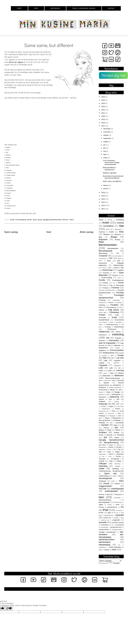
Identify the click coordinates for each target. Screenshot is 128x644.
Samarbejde (120, 423)
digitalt (101, 505)
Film (111, 285)
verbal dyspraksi (115, 547)
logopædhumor (109, 515)
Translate (114, 563)
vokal (100, 550)
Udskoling (103, 466)
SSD (111, 423)
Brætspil (118, 240)
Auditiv (111, 232)
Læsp (105, 373)
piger (122, 518)
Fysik (120, 307)
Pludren (118, 409)
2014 (103, 199)
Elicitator (115, 275)
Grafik (117, 315)
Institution (102, 341)
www (114, 550)
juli (104, 145)
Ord (118, 399)
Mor (114, 381)
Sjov (116, 427)
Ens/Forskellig (107, 278)
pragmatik (116, 520)
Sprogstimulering (111, 442)
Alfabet (101, 220)
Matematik (106, 376)
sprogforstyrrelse (116, 527)
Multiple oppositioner (115, 387)
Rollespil (102, 423)
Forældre (114, 305)
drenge (110, 505)
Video (71, 220)
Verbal (113, 481)
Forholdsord (102, 303)
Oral (110, 399)
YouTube (103, 489)
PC (114, 404)
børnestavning (118, 502)
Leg (105, 360)
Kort (112, 356)
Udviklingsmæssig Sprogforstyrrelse (111, 471)
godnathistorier (112, 507)
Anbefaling (120, 220)
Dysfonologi (107, 270)
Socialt (101, 435)
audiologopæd (117, 489)
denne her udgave (16, 62)
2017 (103, 126)
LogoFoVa (116, 363)
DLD (120, 258)
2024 (103, 103)
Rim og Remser (105, 420)
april (105, 154)
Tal (119, 449)
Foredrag (102, 300)
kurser (101, 513)
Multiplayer (102, 387)
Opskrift (101, 399)
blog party (118, 494)
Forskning (119, 303)
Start (49, 232)
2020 (103, 116)
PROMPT (104, 406)
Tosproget (102, 459)
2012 (103, 205)
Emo (122, 275)
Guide (111, 322)
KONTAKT (111, 8)
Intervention (114, 340)
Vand (120, 476)
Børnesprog (103, 253)
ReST (100, 418)
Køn (112, 358)
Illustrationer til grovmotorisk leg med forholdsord (113, 177)
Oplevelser (102, 397)
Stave (111, 445)
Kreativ (121, 355)
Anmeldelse (108, 226)
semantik (103, 522)
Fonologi (120, 293)
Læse (110, 371)
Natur (109, 392)
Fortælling (102, 305)
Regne (107, 418)
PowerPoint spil (104, 411)
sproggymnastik (117, 530)
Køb (105, 358)
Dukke (116, 268)
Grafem (102, 315)
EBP (114, 273)
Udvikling (116, 469)
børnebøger (117, 498)
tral (119, 545)
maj (105, 151)
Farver (121, 283)
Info (108, 338)
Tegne (117, 452)
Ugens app (110, 473)
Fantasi (105, 283)
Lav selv (120, 358)
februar (106, 185)
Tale (100, 452)
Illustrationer (103, 335)
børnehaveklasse (105, 500)
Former (111, 303)
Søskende (102, 450)
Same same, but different (112, 181)
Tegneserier (102, 454)
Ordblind (102, 401)
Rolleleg (117, 420)
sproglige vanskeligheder (107, 532)
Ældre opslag (86, 232)
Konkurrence (109, 353)
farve (118, 505)
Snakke (116, 433)
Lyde (101, 368)
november (107, 132)
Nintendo (101, 394)
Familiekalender (118, 280)
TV (114, 450)
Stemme (65, 220)
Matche (121, 373)
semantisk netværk (118, 523)
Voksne (117, 484)
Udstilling (118, 466)
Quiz (120, 416)
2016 (103, 193)
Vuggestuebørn (105, 486)
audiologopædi (111, 491)
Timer (110, 457)
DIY (111, 258)
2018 (103, 123)
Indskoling (118, 334)
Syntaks (119, 447)
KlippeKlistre (103, 348)
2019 (103, 119)
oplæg (116, 518)
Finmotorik (120, 285)
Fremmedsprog (21, 220)
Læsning (120, 370)
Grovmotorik (119, 320)
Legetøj (101, 363)
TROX (109, 450)
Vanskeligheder (105, 478)
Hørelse (118, 332)
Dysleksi (121, 270)
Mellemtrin (119, 375)
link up (116, 513)
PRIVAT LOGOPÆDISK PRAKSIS (84, 8)
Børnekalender (113, 248)
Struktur (111, 447)
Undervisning (104, 476)
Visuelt (106, 483)
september (107, 138)
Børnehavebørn (108, 245)
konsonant (119, 510)
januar (106, 189)
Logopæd (103, 365)
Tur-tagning (115, 459)
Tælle (111, 461)
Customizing (102, 258)
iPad (105, 510)
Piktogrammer (106, 409)
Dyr (122, 268)
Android (120, 223)
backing (101, 494)
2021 (103, 113)
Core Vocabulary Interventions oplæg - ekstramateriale (112, 162)
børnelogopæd (104, 502)
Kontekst (104, 356)
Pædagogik (112, 416)
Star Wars (102, 445)
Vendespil (102, 481)
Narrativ (101, 392)
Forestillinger (116, 300)
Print (113, 411)
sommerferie (120, 525)
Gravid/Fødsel (104, 320)
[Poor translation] (9, 608)
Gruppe (105, 322)
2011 (103, 209)
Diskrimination (119, 265)
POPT (122, 404)
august (106, 142)
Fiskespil (105, 288)
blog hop (109, 494)
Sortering (120, 435)
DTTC (101, 261)
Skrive (118, 430)
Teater (109, 452)
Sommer (110, 435)
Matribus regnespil (110, 173)
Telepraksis (120, 454)
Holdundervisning (112, 325)
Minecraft (107, 381)
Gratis (114, 317)
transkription (102, 547)
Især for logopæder (107, 343)
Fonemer (115, 288)
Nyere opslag (11, 232)
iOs (122, 507)
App (121, 226)
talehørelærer (105, 542)
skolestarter (105, 525)
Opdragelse (116, 394)
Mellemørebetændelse (113, 378)
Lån (119, 368)
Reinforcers (117, 418)
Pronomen (111, 413)
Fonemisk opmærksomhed (107, 290)
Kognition (102, 350)
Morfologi (121, 381)
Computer (103, 256)
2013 (103, 202)
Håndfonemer (112, 329)
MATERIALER (55, 8)
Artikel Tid (109, 229)
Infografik (118, 338)
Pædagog (102, 416)
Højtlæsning (104, 332)
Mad (112, 373)
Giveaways (114, 312)
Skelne (101, 430)
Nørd (108, 394)
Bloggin (114, 237)
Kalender (117, 345)
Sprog (39, 220)
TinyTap (118, 457)
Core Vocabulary (117, 256)
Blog (100, 237)
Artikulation (118, 229)
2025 (103, 100)
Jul (109, 345)
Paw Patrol (120, 406)
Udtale (102, 468)
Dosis (104, 268)
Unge (114, 476)
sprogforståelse (104, 530)
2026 (103, 97)
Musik (29, 220)
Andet (12, 220)
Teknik (111, 454)
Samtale (105, 425)
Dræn (110, 268)
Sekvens (106, 428)
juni (105, 148)
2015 (103, 196)
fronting (101, 507)
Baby (121, 232)
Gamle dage (103, 312)
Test (103, 457)
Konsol (121, 353)
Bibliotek (106, 234)
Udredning (117, 464)
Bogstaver (103, 239)
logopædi (120, 515)
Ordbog (117, 402)
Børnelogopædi (106, 251)
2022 (103, 110)
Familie (102, 280)
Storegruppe (102, 447)
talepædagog (105, 545)
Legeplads (117, 361)
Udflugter (103, 463)
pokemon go (105, 520)
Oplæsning (114, 397)
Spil (105, 437)
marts (106, 158)
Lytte (111, 368)
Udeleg (119, 461)
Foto (100, 307)
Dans (109, 261)
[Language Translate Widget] (110, 561)
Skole (109, 430)
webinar (107, 550)
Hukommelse (119, 327)
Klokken (118, 348)
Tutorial (101, 461)
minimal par (107, 518)
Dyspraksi (106, 273)
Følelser (101, 310)
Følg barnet (114, 310)
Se (123, 425)
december (107, 129)
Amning (110, 220)
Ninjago (117, 392)
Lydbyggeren (117, 365)
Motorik (106, 383)
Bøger (101, 242)
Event (119, 278)
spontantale (104, 527)
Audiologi (102, 232)
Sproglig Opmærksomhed (52, 220)
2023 (103, 107)
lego (109, 513)
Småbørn (103, 432)
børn (101, 497)
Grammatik (102, 318)
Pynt (119, 413)
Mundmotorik (103, 390)
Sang (34, 220)
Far (114, 283)
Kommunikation (117, 350)
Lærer (101, 371)
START (19, 8)
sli (112, 525)
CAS (118, 253)
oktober (106, 135)
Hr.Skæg (108, 327)
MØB (120, 390)
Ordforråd (103, 404)
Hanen (101, 325)
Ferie (105, 285)
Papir (111, 406)
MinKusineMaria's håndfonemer (109, 169)
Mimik (100, 381)
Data (119, 261)
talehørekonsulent (107, 539)
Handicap (119, 322)
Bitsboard (118, 234)
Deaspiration (103, 263)
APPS (36, 8)
